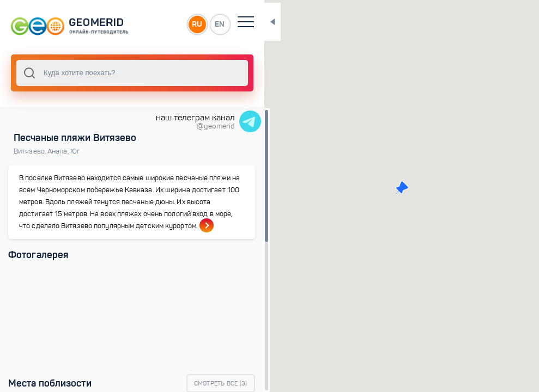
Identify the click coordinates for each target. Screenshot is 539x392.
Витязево (31, 151)
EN (185, 24)
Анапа (59, 151)
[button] (384, 188)
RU (162, 24)
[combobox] (114, 73)
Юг (75, 151)
